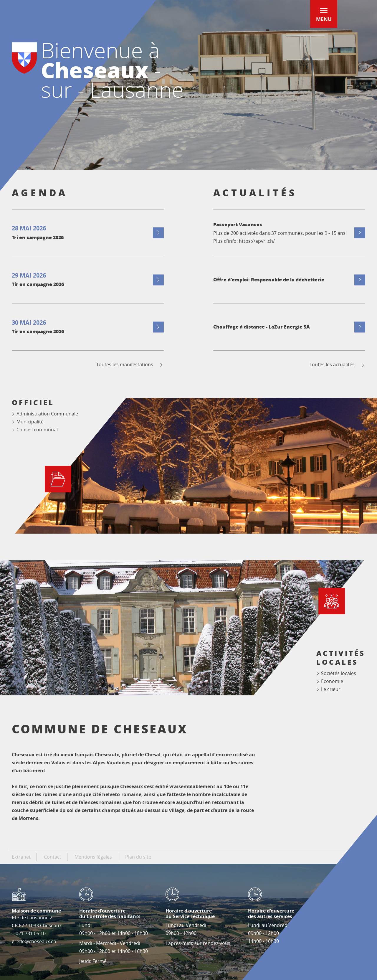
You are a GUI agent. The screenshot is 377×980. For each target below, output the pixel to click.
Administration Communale (47, 414)
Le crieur (331, 689)
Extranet (21, 857)
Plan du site (138, 857)
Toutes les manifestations (130, 365)
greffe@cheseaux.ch (34, 941)
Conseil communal (37, 430)
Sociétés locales (339, 673)
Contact (53, 857)
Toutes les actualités (337, 365)
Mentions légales (93, 857)
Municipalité (30, 422)
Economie (332, 681)
